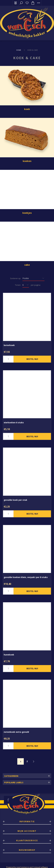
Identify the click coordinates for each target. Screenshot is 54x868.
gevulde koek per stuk (15, 500)
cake (27, 265)
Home (19, 50)
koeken (27, 161)
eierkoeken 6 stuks (14, 422)
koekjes (27, 213)
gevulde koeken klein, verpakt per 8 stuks (26, 577)
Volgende (33, 761)
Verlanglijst (27, 3)
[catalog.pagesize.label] (26, 285)
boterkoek (9, 345)
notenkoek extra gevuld (16, 732)
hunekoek (9, 655)
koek (27, 109)
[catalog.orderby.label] (33, 278)
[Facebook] (8, 800)
